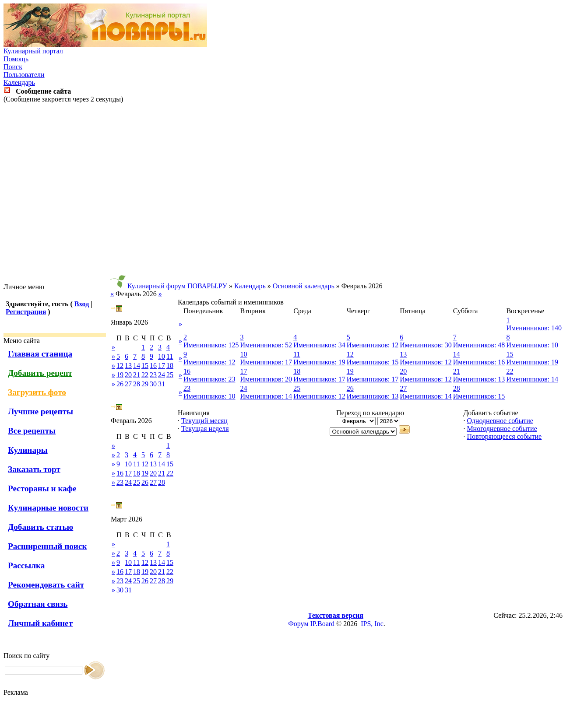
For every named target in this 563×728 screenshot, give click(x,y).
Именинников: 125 (211, 345)
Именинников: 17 (266, 362)
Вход (82, 304)
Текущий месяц (204, 421)
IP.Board (323, 624)
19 (120, 375)
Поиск (13, 67)
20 (128, 375)
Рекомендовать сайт (46, 585)
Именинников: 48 (479, 345)
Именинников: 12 (373, 345)
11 (170, 356)
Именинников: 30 (426, 345)
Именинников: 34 (319, 345)
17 (162, 366)
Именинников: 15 (373, 362)
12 (120, 366)
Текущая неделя (205, 429)
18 (170, 366)
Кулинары (28, 450)
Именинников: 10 (532, 345)
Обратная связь (38, 604)
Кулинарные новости (48, 508)
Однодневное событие (500, 421)
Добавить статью (40, 527)
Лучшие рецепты (40, 411)
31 (162, 384)
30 (153, 384)
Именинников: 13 (479, 379)
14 (137, 366)
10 (162, 356)
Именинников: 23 (209, 379)
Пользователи (24, 75)
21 (137, 375)
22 (145, 375)
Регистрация (26, 312)
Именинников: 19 (319, 362)
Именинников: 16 (479, 362)
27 (128, 384)
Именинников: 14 (532, 379)
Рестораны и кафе (42, 488)
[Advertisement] (280, 193)
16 (153, 366)
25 (170, 375)
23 (153, 375)
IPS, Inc (372, 624)
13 (128, 366)
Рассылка (26, 565)
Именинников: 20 (266, 379)
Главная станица (40, 354)
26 (120, 384)
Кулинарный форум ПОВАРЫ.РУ (177, 286)
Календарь (19, 82)
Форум (298, 624)
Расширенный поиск (48, 546)
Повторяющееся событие (504, 436)
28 (137, 384)
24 (162, 375)
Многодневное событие (502, 429)
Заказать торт (34, 469)
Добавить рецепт (40, 373)
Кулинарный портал (33, 51)
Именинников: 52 (266, 345)
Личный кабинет (40, 623)
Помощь (16, 59)
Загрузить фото (37, 392)
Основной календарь (304, 286)
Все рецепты (32, 431)
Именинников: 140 (534, 328)
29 (145, 384)
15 (145, 366)
